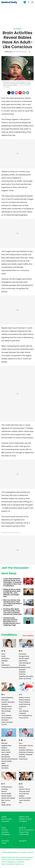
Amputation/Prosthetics (10, 667)
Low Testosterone (25, 715)
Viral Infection (24, 794)
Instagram (23, 841)
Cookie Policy (24, 834)
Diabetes (22, 672)
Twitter (4, 843)
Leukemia (22, 707)
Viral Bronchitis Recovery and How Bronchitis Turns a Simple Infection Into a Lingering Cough (12, 621)
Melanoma (5, 750)
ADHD (3, 656)
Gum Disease (6, 715)
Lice (20, 709)
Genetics (5, 704)
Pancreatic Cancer (26, 746)
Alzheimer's (6, 665)
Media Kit (22, 828)
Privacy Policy (24, 832)
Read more (19, 864)
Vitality (4, 817)
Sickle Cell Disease (8, 798)
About (4, 828)
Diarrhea (22, 674)
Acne (3, 654)
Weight (22, 796)
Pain (21, 743)
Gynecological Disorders (7, 719)
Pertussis (22, 757)
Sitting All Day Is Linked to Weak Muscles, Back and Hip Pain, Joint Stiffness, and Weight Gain (12, 593)
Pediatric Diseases (26, 755)
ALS (3, 663)
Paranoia (22, 748)
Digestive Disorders (26, 676)
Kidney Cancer (24, 698)
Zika (20, 803)
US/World (18, 29)
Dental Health (24, 658)
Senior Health (6, 794)
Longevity (22, 713)
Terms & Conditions (26, 830)
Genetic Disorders (8, 702)
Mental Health (7, 761)
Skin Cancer (6, 800)
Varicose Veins (24, 791)
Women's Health (25, 798)
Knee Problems (24, 702)
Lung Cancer (24, 718)
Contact (4, 830)
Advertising (6, 834)
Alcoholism (6, 658)
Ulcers (21, 787)
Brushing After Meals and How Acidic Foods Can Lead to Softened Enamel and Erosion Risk (12, 612)
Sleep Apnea (6, 805)
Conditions (9, 635)
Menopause (6, 757)
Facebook (5, 841)
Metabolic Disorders (5, 767)
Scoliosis (5, 789)
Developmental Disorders (25, 669)
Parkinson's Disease (26, 752)
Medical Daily (9, 2)
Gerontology (6, 711)
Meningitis (5, 755)
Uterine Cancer (25, 789)
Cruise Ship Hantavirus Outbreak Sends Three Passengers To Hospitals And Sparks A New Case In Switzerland (12, 582)
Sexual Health (6, 796)
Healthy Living (24, 817)
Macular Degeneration (6, 744)
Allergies (5, 661)
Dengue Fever (24, 656)
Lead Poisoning (25, 704)
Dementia (23, 654)
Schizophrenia (7, 787)
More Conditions (28, 636)
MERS (3, 763)
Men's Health (6, 752)
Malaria (4, 748)
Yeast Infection (24, 800)
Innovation (5, 821)
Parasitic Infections (26, 750)
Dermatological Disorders (25, 664)
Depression (23, 661)
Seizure (4, 791)
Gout (3, 713)
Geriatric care (6, 709)
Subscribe (5, 832)
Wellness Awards (25, 819)
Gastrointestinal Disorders (7, 699)
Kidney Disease (25, 700)
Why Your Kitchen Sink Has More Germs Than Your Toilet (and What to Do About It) (13, 603)
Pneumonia (23, 759)
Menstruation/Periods (9, 759)
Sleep (3, 803)
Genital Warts (6, 707)
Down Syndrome (25, 679)
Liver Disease (24, 711)
